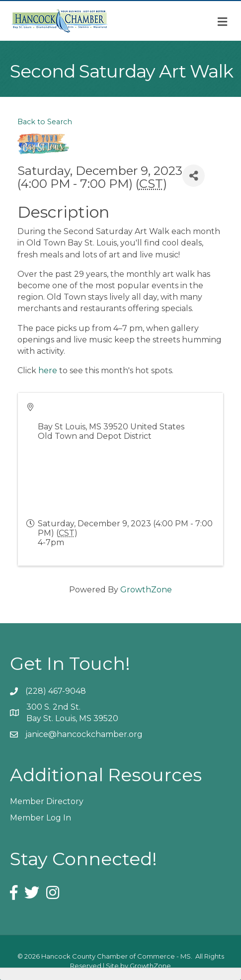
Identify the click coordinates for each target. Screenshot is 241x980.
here (48, 370)
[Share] (194, 176)
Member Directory (47, 801)
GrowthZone (146, 590)
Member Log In (40, 818)
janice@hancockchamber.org (84, 734)
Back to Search (45, 122)
